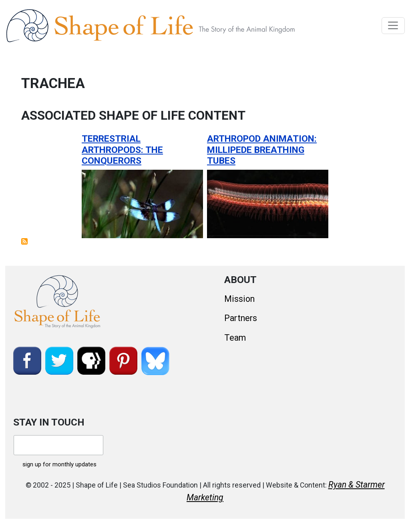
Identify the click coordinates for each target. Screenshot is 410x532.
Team (235, 338)
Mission (239, 299)
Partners (241, 318)
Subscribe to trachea (24, 241)
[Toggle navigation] (393, 26)
